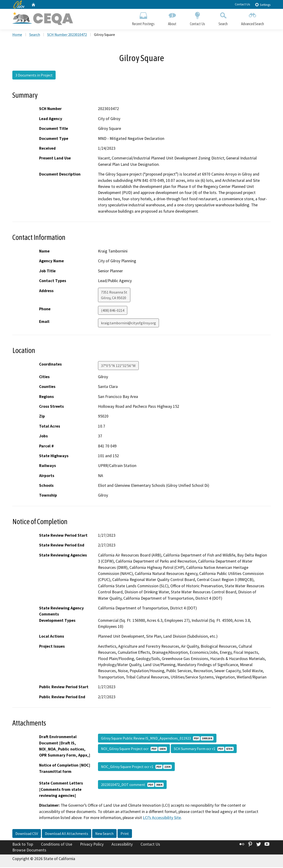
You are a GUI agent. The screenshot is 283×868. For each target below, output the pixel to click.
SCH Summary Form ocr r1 (204, 749)
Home (17, 35)
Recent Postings (143, 18)
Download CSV (27, 834)
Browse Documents (29, 851)
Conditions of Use (57, 845)
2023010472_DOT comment (132, 785)
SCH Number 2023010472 (67, 35)
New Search (104, 834)
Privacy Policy (92, 845)
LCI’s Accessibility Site (162, 818)
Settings (263, 5)
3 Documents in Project (34, 76)
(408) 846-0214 (113, 311)
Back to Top (23, 845)
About (172, 18)
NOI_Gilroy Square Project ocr (134, 749)
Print (125, 834)
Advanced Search (253, 18)
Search (223, 18)
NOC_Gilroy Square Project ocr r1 (136, 767)
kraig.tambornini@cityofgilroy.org (128, 324)
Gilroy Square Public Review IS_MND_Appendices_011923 (157, 739)
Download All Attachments (67, 834)
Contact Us (243, 4)
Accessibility (122, 845)
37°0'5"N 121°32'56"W (118, 366)
